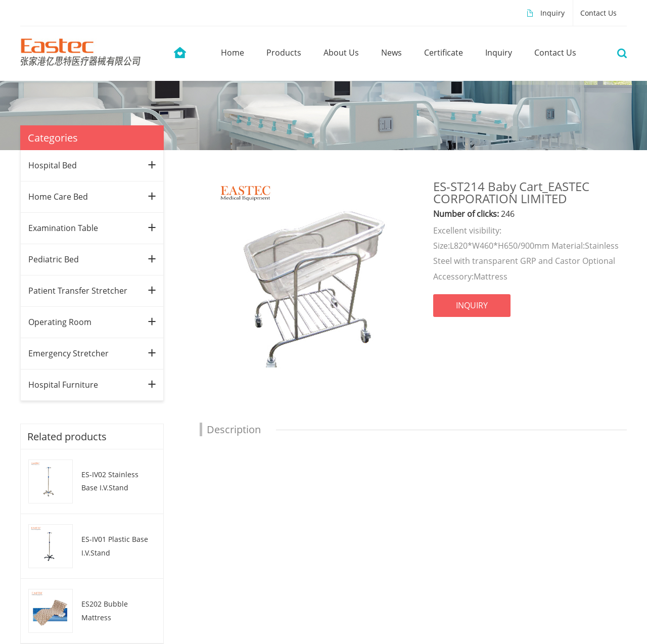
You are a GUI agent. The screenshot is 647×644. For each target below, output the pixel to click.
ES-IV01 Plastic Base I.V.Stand (115, 546)
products (284, 53)
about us (341, 53)
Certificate (444, 53)
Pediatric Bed (54, 259)
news (391, 53)
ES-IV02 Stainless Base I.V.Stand (110, 481)
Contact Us (598, 13)
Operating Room (60, 322)
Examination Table (63, 228)
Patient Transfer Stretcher (78, 291)
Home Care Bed (58, 197)
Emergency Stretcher (68, 353)
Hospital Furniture (63, 385)
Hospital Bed (53, 165)
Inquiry (552, 13)
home (233, 53)
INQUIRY (472, 305)
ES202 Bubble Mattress (105, 611)
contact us (555, 53)
